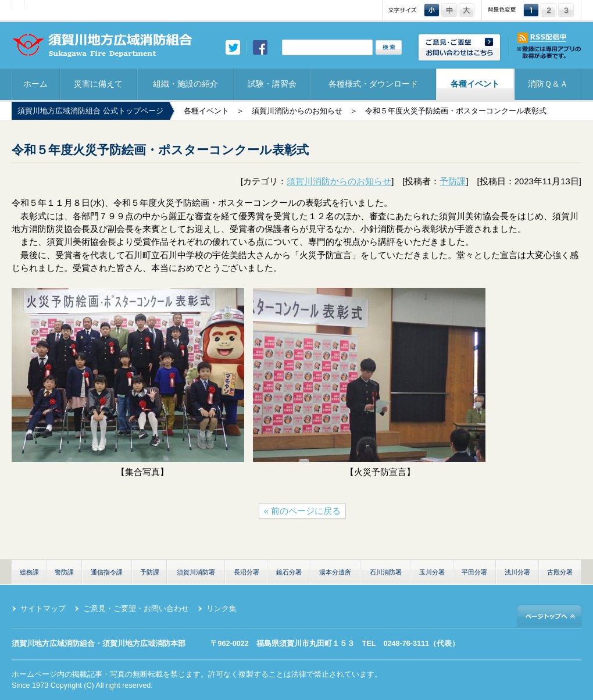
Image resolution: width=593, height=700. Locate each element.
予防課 (453, 181)
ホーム (35, 84)
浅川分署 (517, 572)
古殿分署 (560, 572)
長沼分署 (247, 572)
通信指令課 (107, 572)
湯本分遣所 (335, 572)
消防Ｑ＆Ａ (548, 84)
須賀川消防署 (196, 572)
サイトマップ (43, 609)
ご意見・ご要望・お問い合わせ (136, 609)
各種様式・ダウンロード (373, 84)
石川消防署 (386, 572)
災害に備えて (98, 84)
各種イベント (475, 84)
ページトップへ (549, 615)
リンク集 (222, 609)
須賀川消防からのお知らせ (297, 111)
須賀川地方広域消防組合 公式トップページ (90, 111)
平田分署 (474, 572)
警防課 (64, 572)
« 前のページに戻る (302, 511)
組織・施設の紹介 (185, 84)
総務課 (29, 572)
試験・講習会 (272, 84)
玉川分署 (432, 572)
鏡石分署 (289, 572)
